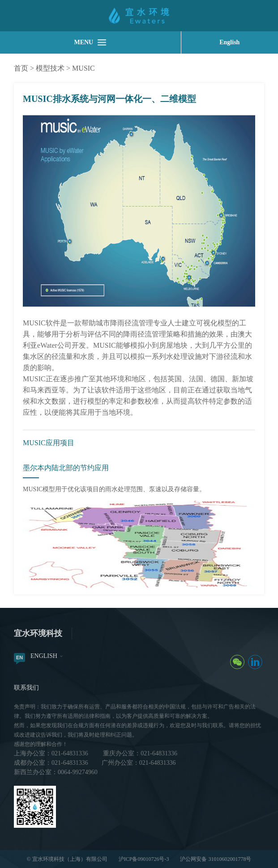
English (229, 42)
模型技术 (50, 68)
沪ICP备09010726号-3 (144, 859)
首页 (21, 68)
